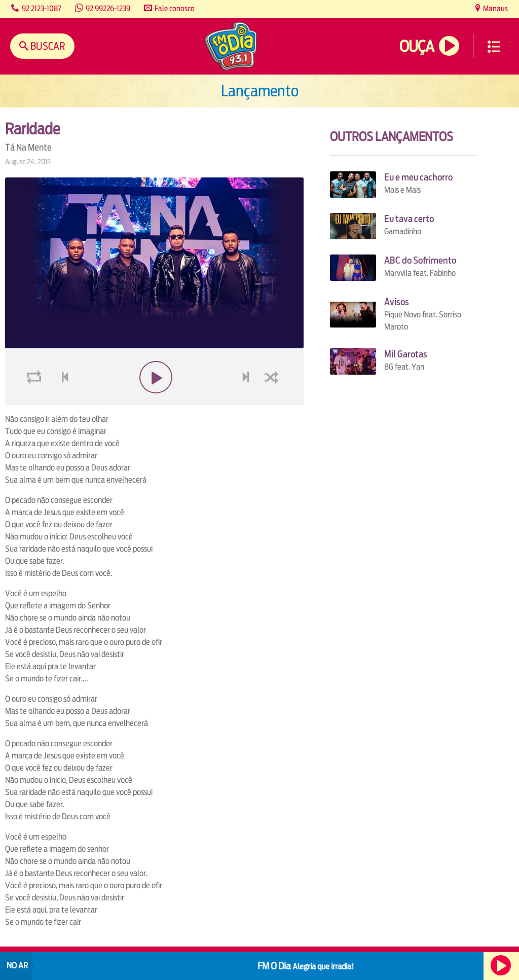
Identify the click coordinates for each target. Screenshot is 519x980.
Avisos (397, 302)
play (154, 401)
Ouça (417, 46)
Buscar (47, 46)
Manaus (495, 8)
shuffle (273, 401)
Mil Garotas (406, 354)
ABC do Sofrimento (420, 260)
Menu (494, 47)
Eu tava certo (409, 219)
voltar (62, 401)
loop (35, 401)
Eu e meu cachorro (418, 177)
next (247, 401)
